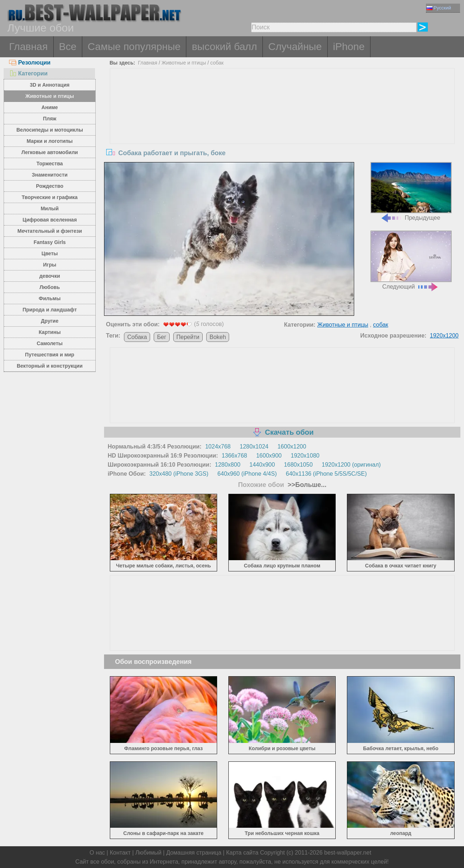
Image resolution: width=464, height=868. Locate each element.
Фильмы (50, 298)
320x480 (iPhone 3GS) (179, 474)
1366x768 (234, 456)
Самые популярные (134, 47)
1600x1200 (292, 447)
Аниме (49, 107)
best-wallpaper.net (348, 853)
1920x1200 (444, 336)
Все (68, 47)
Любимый (148, 853)
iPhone (349, 47)
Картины (50, 332)
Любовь (50, 287)
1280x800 (228, 465)
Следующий (411, 260)
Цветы (49, 253)
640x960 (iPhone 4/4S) (247, 474)
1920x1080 (305, 456)
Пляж (49, 119)
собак (217, 63)
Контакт (120, 853)
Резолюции (30, 63)
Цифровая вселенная (50, 220)
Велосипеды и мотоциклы (50, 130)
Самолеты (50, 343)
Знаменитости (50, 175)
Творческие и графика (50, 197)
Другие (50, 321)
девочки (49, 276)
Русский (439, 8)
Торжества (50, 164)
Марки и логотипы (49, 141)
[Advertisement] (282, 123)
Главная (28, 47)
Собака (137, 337)
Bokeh (218, 337)
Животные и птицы (50, 96)
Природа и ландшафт (50, 310)
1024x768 (218, 447)
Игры (50, 265)
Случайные (295, 47)
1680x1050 (298, 465)
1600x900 (269, 456)
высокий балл (224, 47)
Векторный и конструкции (50, 366)
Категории (28, 73)
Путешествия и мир (50, 355)
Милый (50, 208)
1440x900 (262, 465)
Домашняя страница (194, 853)
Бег (161, 337)
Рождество (49, 186)
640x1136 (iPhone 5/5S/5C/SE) (326, 474)
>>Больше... (306, 485)
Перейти (188, 337)
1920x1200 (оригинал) (351, 465)
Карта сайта (242, 853)
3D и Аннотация (50, 85)
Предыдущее (411, 192)
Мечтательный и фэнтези (50, 231)
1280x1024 (254, 447)
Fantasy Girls (50, 242)
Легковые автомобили (50, 152)
